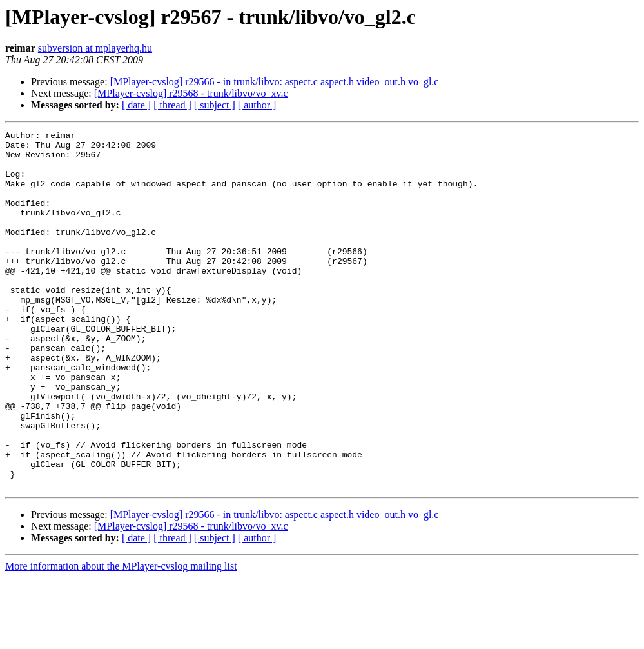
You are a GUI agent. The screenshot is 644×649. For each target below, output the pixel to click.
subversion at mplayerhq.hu (95, 48)
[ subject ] (215, 105)
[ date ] (136, 105)
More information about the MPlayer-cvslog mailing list (121, 638)
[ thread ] (172, 105)
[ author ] (257, 105)
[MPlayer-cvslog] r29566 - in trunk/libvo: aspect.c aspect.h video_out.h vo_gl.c (275, 82)
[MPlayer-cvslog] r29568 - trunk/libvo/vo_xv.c (191, 93)
